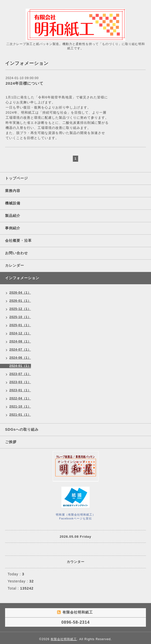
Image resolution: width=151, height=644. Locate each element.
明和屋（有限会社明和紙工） (76, 515)
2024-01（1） (20, 366)
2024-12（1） (20, 333)
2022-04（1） (20, 398)
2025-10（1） (20, 317)
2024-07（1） (20, 350)
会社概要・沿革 (18, 241)
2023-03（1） (20, 382)
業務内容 (13, 191)
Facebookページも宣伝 (75, 518)
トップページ (16, 178)
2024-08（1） (20, 341)
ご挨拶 (11, 442)
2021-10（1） (20, 407)
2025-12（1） (20, 309)
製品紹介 (13, 216)
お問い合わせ (16, 253)
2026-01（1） (20, 301)
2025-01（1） (20, 325)
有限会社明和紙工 (64, 639)
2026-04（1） (20, 293)
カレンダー (15, 265)
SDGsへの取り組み (22, 429)
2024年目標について (24, 83)
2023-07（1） (20, 374)
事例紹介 (13, 228)
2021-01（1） (20, 415)
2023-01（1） (20, 390)
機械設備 (13, 203)
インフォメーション (22, 278)
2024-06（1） (20, 358)
